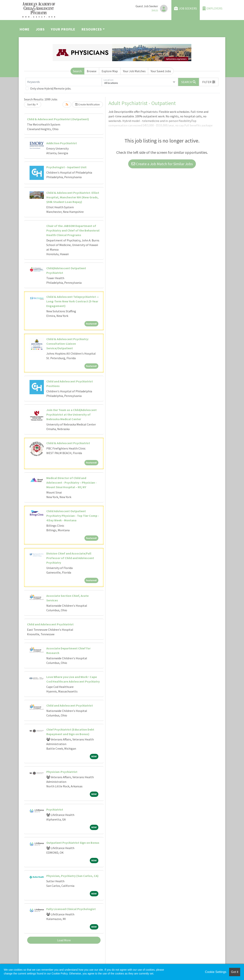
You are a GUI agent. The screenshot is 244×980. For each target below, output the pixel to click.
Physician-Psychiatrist (62, 772)
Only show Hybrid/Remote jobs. (51, 88)
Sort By (31, 104)
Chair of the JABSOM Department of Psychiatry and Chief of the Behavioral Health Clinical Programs (73, 230)
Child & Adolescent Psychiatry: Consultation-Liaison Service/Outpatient (67, 344)
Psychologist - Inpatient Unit (66, 167)
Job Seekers (185, 8)
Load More (64, 940)
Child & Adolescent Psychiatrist (68, 443)
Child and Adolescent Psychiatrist (50, 624)
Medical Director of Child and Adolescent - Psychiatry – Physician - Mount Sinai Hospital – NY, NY (71, 482)
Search (77, 71)
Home (25, 29)
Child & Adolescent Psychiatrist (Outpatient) (58, 119)
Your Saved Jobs (161, 71)
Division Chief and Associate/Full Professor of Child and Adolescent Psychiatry (70, 558)
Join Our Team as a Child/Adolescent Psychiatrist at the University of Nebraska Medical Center (71, 414)
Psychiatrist (55, 809)
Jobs (40, 29)
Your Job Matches (134, 71)
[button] (209, 82)
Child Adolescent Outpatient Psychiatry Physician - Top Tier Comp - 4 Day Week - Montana (73, 516)
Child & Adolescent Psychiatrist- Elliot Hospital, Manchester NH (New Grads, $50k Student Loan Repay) (73, 197)
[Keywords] (64, 82)
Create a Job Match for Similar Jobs (162, 164)
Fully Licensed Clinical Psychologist (71, 909)
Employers (213, 8)
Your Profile (63, 29)
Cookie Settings (216, 972)
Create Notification (87, 104)
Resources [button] (92, 29)
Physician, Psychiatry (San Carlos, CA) (72, 876)
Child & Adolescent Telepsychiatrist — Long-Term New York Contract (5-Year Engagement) (73, 301)
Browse (92, 71)
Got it (235, 972)
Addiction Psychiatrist (62, 143)
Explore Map (110, 71)
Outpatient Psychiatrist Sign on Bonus (73, 843)
